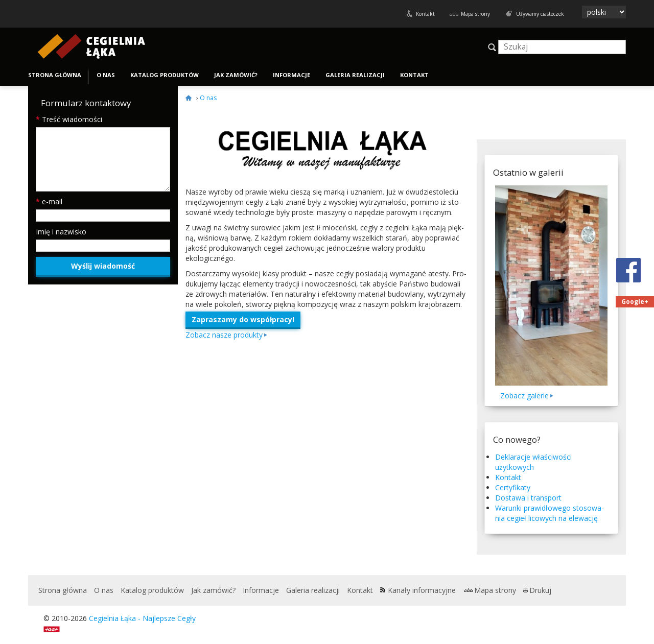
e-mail (49, 201)
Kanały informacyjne (422, 590)
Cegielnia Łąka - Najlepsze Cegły (142, 618)
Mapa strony (475, 14)
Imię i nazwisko (61, 232)
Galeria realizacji (355, 75)
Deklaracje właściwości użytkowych (533, 462)
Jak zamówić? (236, 75)
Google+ (635, 302)
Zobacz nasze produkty (224, 335)
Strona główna (55, 75)
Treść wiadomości (69, 119)
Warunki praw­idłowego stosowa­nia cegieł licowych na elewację (550, 513)
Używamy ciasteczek (540, 14)
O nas (106, 75)
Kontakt (425, 14)
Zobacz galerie (524, 396)
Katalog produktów (165, 75)
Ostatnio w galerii (528, 172)
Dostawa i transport (528, 498)
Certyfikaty (513, 487)
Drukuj (540, 590)
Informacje (291, 75)
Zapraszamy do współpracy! (243, 319)
